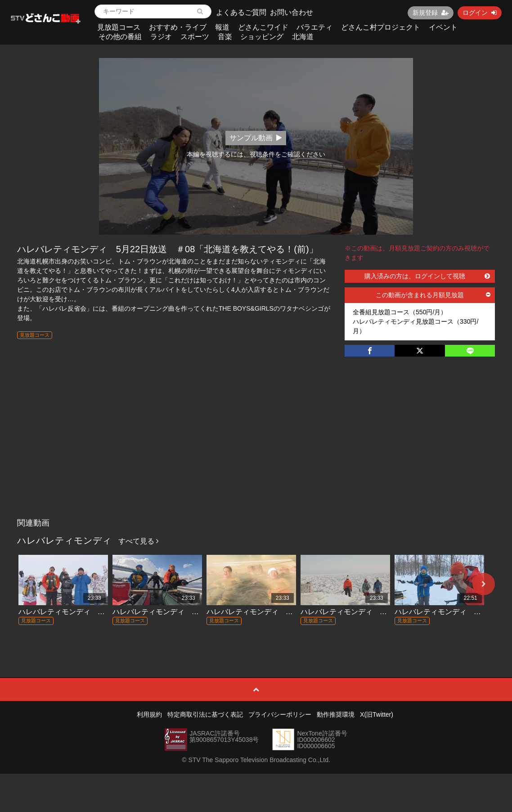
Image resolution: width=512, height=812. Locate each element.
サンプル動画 (256, 138)
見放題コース (119, 27)
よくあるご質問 (241, 12)
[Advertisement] (256, 446)
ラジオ (161, 37)
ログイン (480, 13)
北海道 (303, 37)
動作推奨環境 (336, 714)
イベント (443, 27)
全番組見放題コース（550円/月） (400, 312)
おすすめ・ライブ (178, 27)
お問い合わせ (292, 12)
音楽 (225, 37)
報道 (222, 27)
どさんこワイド (263, 27)
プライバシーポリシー (280, 714)
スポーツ (195, 37)
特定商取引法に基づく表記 (205, 714)
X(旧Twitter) (377, 714)
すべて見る (139, 541)
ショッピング (262, 37)
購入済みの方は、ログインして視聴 (427, 276)
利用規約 (149, 714)
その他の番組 (120, 37)
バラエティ (314, 27)
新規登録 (431, 13)
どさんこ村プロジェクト (381, 27)
